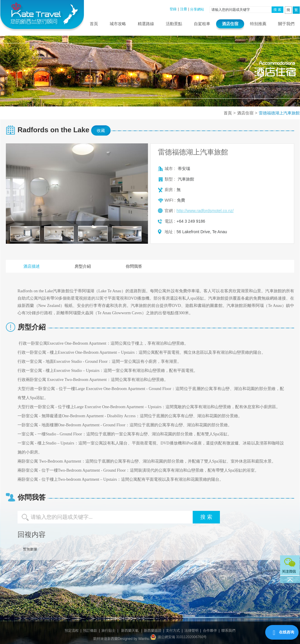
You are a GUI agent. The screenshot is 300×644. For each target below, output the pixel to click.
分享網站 (197, 9)
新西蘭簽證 (153, 631)
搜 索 (277, 10)
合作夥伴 (210, 631)
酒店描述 (32, 266)
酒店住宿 (230, 24)
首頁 (94, 24)
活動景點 (174, 24)
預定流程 (72, 631)
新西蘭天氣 (130, 631)
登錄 (173, 9)
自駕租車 (202, 24)
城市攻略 (118, 24)
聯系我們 (228, 631)
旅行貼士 (108, 631)
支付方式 (173, 631)
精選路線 (146, 24)
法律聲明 (192, 631)
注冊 (184, 9)
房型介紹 (83, 266)
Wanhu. (144, 639)
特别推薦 (258, 24)
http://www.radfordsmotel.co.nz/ (205, 211)
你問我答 (134, 266)
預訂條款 (90, 631)
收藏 (101, 130)
